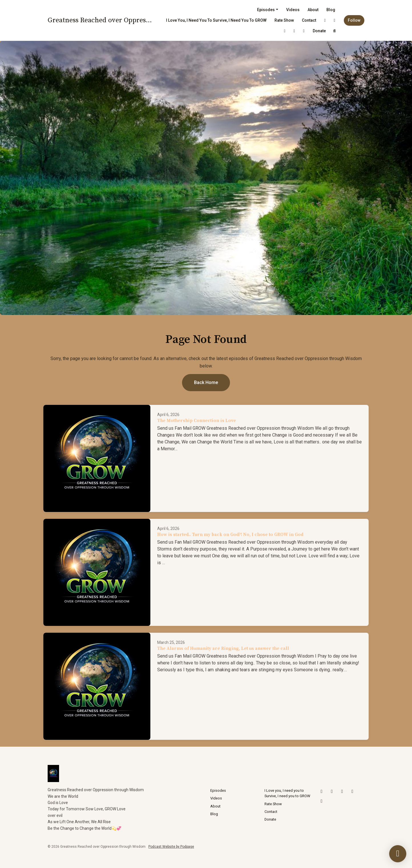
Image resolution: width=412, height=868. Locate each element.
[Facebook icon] (322, 801)
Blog (331, 10)
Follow (354, 20)
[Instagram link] (335, 20)
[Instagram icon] (332, 791)
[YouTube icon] (342, 791)
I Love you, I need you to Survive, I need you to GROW (216, 20)
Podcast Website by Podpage (171, 847)
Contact (309, 20)
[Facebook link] (304, 31)
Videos (293, 10)
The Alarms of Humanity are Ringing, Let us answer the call (223, 648)
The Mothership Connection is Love (197, 421)
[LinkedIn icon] (352, 791)
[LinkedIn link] (294, 31)
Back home (206, 382)
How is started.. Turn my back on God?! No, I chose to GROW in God (230, 535)
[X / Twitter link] (325, 20)
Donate (319, 31)
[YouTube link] (285, 31)
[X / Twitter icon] (322, 791)
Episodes (266, 10)
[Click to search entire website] (335, 31)
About (313, 10)
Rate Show (284, 20)
